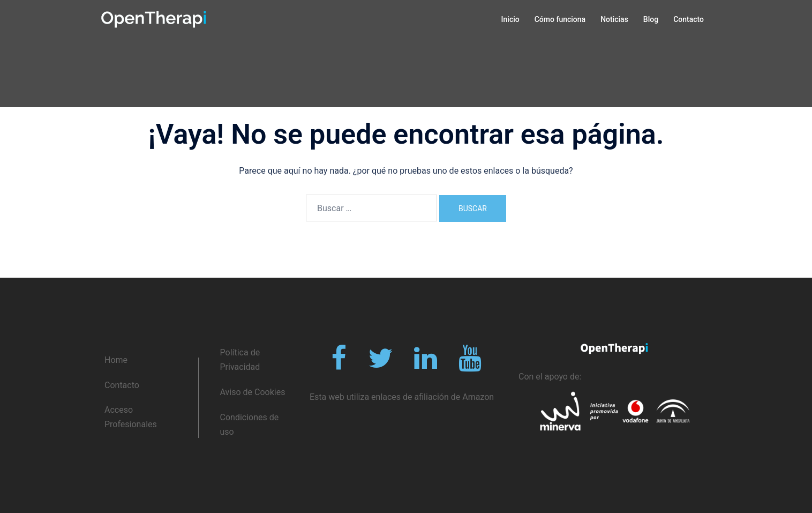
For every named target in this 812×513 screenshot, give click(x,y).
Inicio (510, 19)
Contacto (689, 19)
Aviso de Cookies (253, 392)
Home (116, 360)
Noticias (614, 19)
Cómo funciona (560, 19)
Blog (651, 19)
